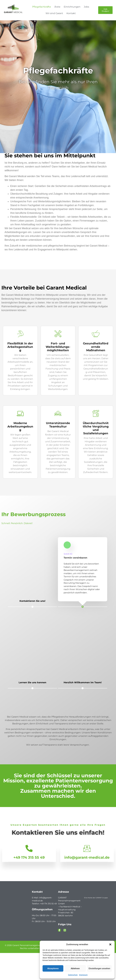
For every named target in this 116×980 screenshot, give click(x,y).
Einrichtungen (72, 7)
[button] (110, 944)
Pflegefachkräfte (42, 7)
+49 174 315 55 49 (29, 857)
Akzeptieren (53, 968)
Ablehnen (75, 968)
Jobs (86, 7)
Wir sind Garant (54, 13)
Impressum (83, 975)
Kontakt (71, 13)
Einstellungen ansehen (99, 968)
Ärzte (57, 7)
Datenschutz (73, 975)
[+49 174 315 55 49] (29, 848)
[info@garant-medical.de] (87, 848)
